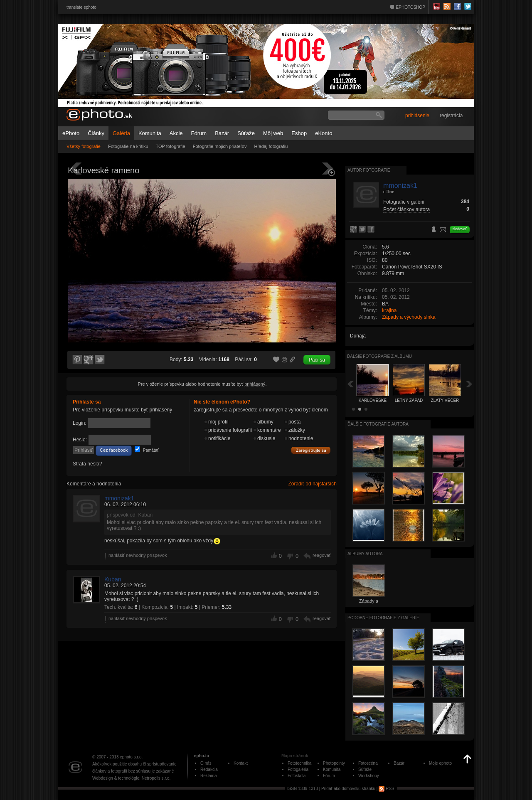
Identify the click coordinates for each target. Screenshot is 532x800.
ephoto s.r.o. (131, 757)
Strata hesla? (87, 464)
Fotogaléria (298, 769)
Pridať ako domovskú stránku (348, 789)
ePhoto (71, 133)
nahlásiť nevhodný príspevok (138, 555)
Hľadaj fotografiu (271, 146)
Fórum (199, 133)
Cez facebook (114, 450)
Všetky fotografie (84, 146)
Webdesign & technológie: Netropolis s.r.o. (131, 778)
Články (96, 133)
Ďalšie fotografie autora (378, 424)
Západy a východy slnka (409, 317)
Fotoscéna (368, 763)
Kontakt (241, 763)
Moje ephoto (440, 763)
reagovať (322, 555)
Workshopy (369, 776)
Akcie (176, 133)
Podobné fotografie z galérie (383, 618)
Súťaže (246, 133)
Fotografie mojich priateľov (220, 146)
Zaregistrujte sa (311, 450)
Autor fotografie (369, 170)
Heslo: (80, 440)
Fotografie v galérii (404, 202)
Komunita (150, 133)
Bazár (222, 133)
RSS (386, 789)
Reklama (208, 776)
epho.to (202, 756)
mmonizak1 (119, 498)
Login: (80, 423)
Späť (350, 384)
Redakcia (209, 769)
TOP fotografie (171, 146)
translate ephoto (81, 7)
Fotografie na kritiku (128, 146)
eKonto (324, 133)
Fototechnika (299, 763)
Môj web (273, 133)
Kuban (113, 579)
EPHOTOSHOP (411, 7)
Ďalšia (469, 384)
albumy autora (365, 554)
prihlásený (255, 384)
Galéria (121, 133)
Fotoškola (297, 776)
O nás (206, 763)
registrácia (451, 116)
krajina (389, 310)
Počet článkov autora (406, 209)
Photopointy (334, 763)
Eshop (299, 133)
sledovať (460, 229)
